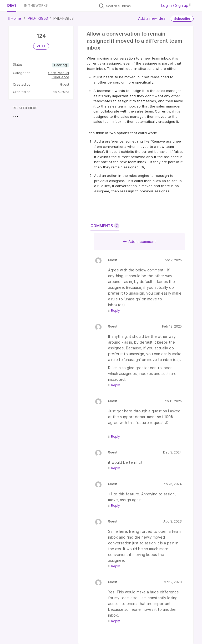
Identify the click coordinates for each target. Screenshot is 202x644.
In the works (36, 5)
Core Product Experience (59, 75)
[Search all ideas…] (130, 6)
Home (15, 18)
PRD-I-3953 (38, 18)
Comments (105, 226)
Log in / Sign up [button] (176, 5)
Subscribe (182, 19)
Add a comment (140, 241)
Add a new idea (152, 18)
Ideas (12, 5)
